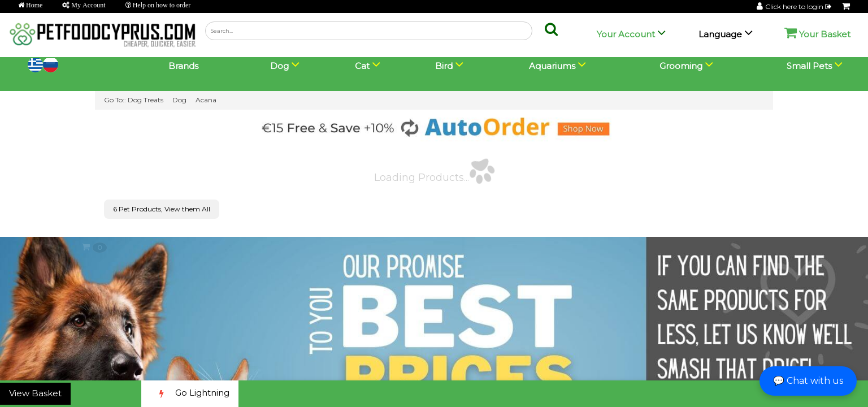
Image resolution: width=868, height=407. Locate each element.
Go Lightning (190, 394)
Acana (206, 100)
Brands (183, 66)
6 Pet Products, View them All (162, 209)
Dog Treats (146, 100)
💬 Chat (808, 381)
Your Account (626, 34)
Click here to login (799, 7)
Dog (179, 100)
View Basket (35, 393)
